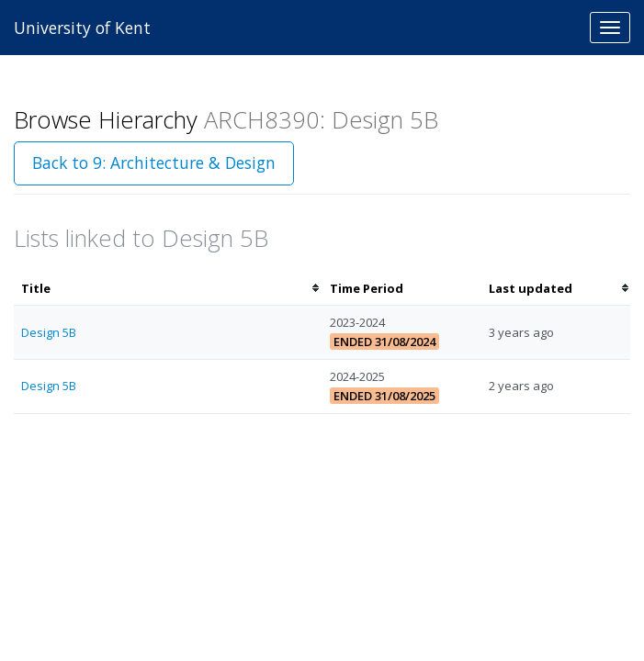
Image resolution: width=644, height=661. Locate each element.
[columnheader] (168, 289)
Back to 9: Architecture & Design (154, 162)
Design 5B (49, 332)
